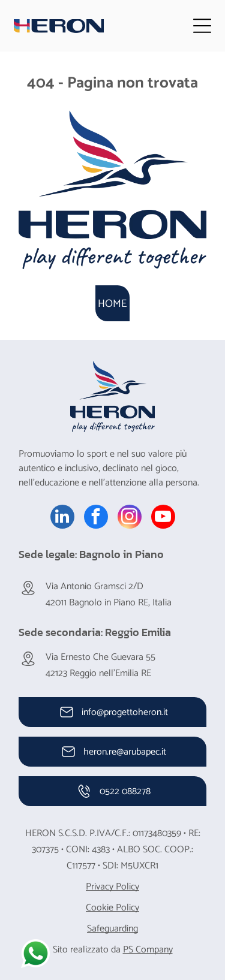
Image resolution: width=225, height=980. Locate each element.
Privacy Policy (112, 887)
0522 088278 (125, 791)
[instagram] (130, 518)
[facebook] (96, 518)
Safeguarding (112, 929)
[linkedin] (62, 518)
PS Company (148, 950)
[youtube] (163, 518)
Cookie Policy (112, 908)
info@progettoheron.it (125, 712)
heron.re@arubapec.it (125, 752)
